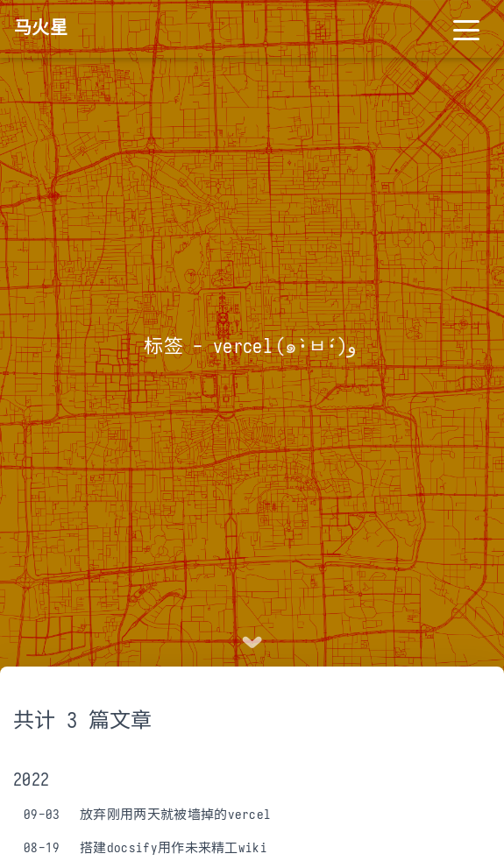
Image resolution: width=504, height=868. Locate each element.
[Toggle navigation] (466, 29)
